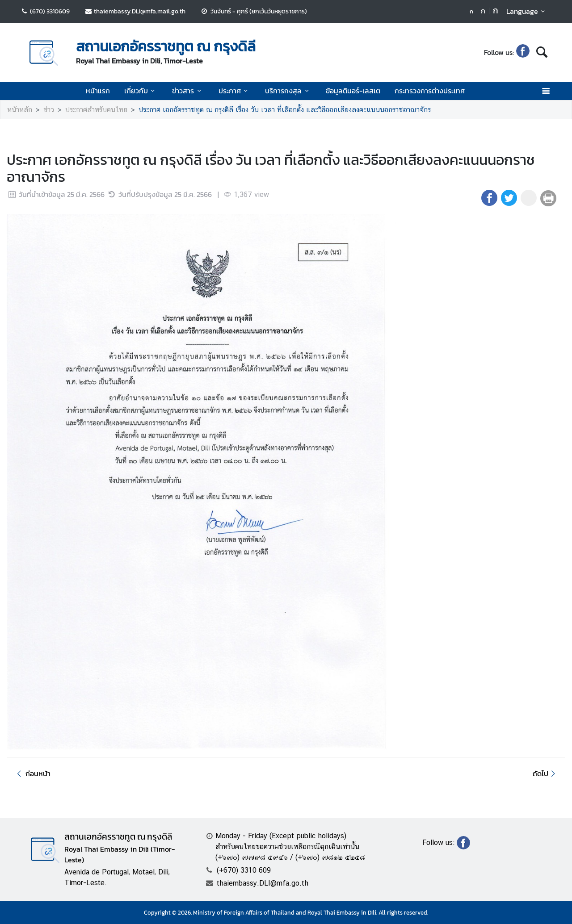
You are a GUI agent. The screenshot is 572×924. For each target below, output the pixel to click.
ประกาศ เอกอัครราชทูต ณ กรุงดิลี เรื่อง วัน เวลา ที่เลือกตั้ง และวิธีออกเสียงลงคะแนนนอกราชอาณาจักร (285, 110)
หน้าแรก (98, 91)
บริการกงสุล (288, 91)
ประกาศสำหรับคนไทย (96, 110)
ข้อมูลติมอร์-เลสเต (353, 91)
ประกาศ (235, 91)
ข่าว (49, 110)
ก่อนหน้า (32, 773)
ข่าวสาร (188, 91)
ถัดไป (545, 773)
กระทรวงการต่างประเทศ (430, 91)
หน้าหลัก (20, 110)
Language (527, 11)
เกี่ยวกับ (141, 91)
